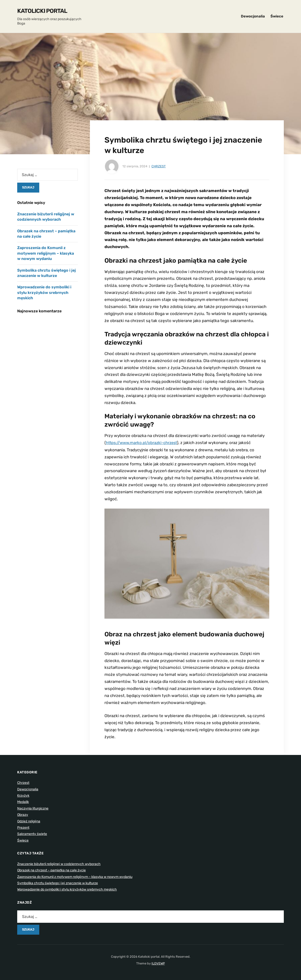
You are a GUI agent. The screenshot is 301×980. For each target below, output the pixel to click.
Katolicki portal (42, 11)
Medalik (23, 802)
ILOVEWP (158, 963)
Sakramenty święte (32, 834)
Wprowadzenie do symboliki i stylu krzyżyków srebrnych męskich (44, 292)
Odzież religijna (29, 821)
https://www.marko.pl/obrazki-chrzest (143, 443)
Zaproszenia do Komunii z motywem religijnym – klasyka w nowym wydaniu (46, 253)
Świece (277, 16)
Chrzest (159, 166)
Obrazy (23, 814)
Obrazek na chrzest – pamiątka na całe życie (51, 870)
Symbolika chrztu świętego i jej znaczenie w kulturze (58, 883)
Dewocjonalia (253, 16)
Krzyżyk (23, 795)
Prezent (23, 827)
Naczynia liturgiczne (33, 808)
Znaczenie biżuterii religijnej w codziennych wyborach (59, 864)
